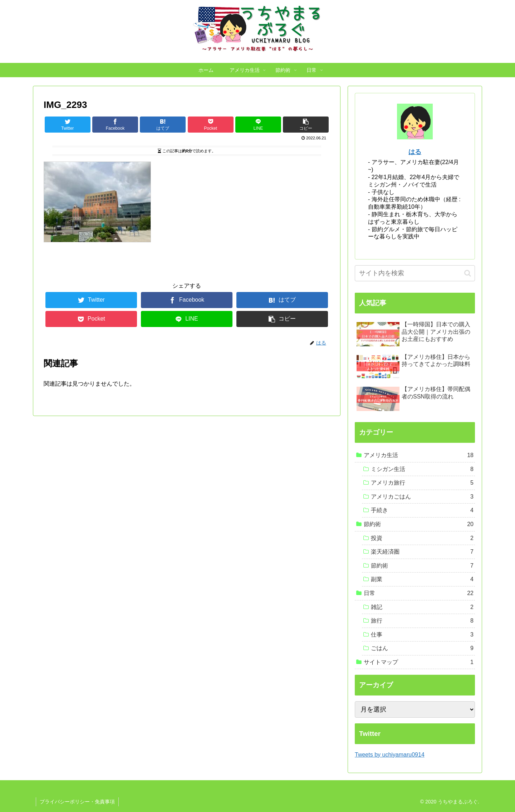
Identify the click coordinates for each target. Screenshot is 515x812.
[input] (415, 273)
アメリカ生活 (419, 455)
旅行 (422, 621)
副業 (422, 579)
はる (415, 152)
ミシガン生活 (422, 469)
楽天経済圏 (422, 552)
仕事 (422, 635)
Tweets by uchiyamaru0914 (390, 755)
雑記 (422, 607)
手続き (422, 510)
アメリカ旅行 (422, 483)
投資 (422, 538)
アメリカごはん (422, 497)
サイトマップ (419, 662)
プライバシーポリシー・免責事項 (77, 802)
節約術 (419, 524)
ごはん (422, 648)
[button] (468, 273)
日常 (419, 593)
